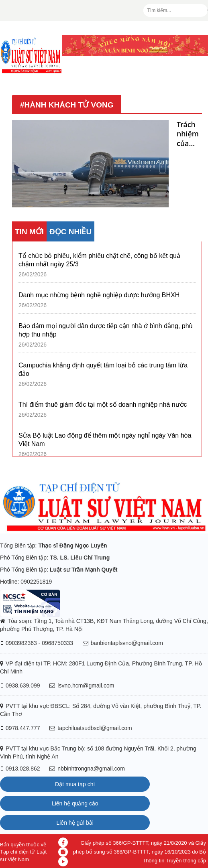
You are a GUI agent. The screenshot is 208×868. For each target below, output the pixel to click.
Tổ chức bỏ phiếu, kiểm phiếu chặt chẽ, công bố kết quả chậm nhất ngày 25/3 (99, 260)
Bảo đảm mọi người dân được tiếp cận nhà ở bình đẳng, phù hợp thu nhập (105, 330)
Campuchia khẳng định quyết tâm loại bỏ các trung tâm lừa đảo (103, 369)
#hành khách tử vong (67, 105)
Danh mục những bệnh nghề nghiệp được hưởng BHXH (99, 295)
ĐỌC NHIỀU (70, 232)
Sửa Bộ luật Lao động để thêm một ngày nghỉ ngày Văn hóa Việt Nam (105, 440)
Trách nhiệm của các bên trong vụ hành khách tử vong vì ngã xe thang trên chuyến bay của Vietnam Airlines (189, 134)
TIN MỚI (29, 232)
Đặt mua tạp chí (75, 784)
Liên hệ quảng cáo (75, 803)
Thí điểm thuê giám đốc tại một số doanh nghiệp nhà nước (103, 405)
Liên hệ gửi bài (75, 823)
